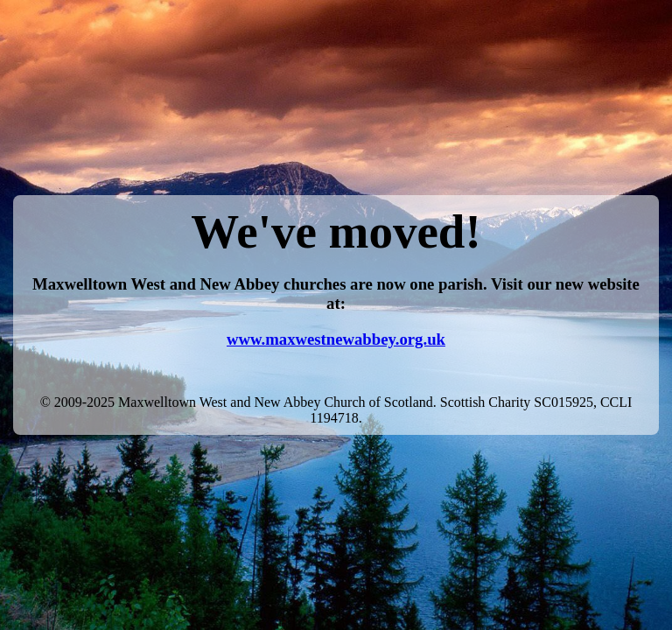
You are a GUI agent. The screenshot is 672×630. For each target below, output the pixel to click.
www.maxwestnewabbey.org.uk (336, 339)
